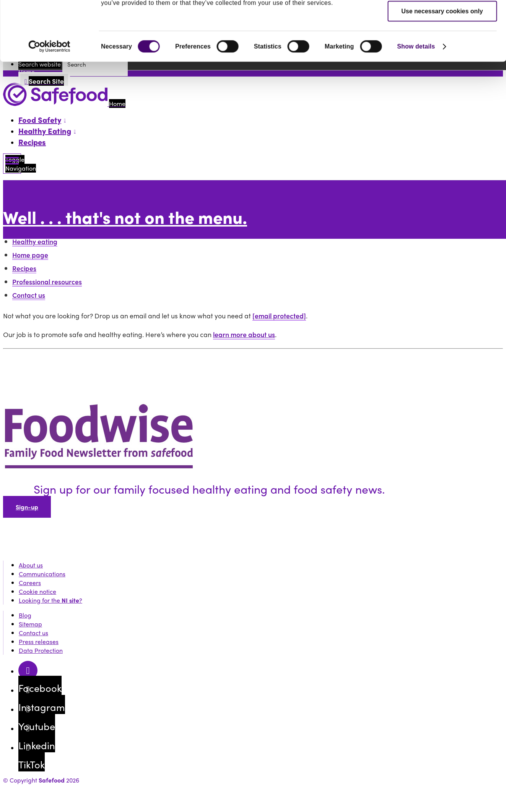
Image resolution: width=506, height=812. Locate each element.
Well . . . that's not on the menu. (125, 217)
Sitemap (30, 624)
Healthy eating (35, 241)
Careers (30, 583)
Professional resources (47, 281)
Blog (25, 615)
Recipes (32, 142)
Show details (416, 102)
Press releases (39, 642)
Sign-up (27, 507)
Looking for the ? (50, 600)
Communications (42, 574)
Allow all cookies (442, 19)
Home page (30, 255)
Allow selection (442, 43)
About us (31, 565)
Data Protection (41, 650)
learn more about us (244, 334)
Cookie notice (37, 591)
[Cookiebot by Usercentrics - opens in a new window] (50, 102)
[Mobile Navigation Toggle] (12, 164)
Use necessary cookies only (442, 67)
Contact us (29, 295)
